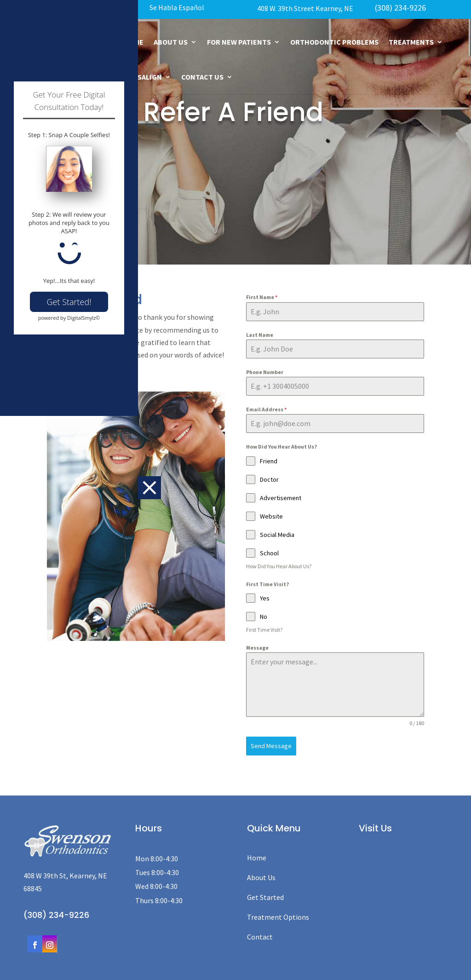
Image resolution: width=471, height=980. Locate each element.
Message (257, 648)
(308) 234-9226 (400, 8)
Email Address (266, 409)
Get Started (265, 894)
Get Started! (69, 584)
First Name (262, 297)
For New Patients (239, 42)
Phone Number (265, 372)
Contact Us (202, 77)
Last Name (260, 335)
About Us (171, 42)
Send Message (271, 746)
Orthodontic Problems (334, 42)
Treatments (411, 42)
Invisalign (143, 77)
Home (257, 855)
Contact (260, 934)
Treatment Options (278, 914)
